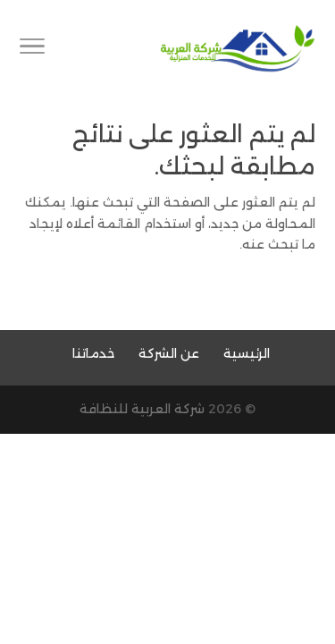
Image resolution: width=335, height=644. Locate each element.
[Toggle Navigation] (32, 49)
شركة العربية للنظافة (142, 409)
